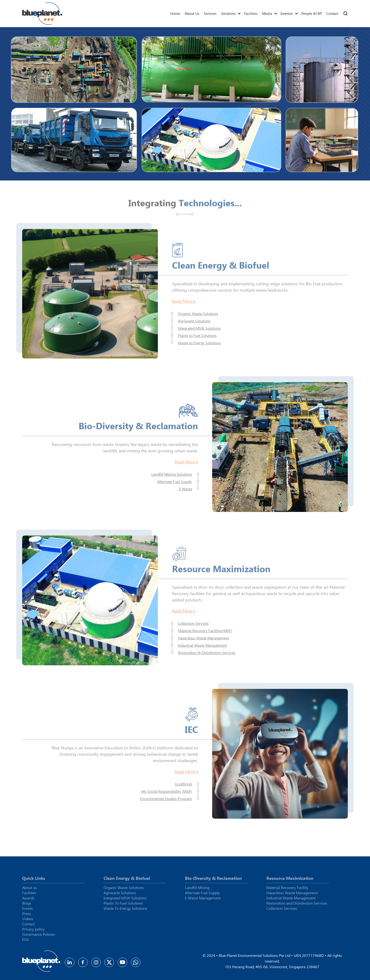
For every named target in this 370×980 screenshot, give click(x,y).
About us (192, 13)
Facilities (251, 13)
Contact (332, 13)
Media (267, 13)
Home (175, 13)
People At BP (311, 13)
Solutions (228, 13)
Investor (287, 13)
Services (210, 13)
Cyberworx (342, 978)
